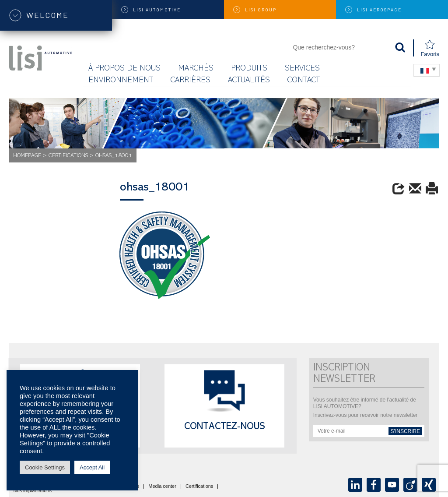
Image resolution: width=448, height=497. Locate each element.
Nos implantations (33, 491)
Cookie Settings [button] (45, 467)
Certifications (68, 156)
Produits (249, 69)
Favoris (430, 48)
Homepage (27, 156)
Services (302, 69)
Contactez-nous (225, 427)
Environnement (121, 81)
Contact (304, 81)
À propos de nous (124, 69)
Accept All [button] (92, 467)
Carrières (191, 81)
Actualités (249, 81)
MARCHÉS (196, 69)
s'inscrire (406, 431)
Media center (162, 486)
